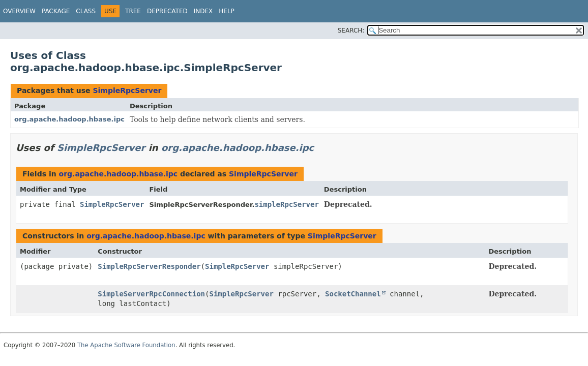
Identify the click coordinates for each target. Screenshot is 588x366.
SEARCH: (351, 30)
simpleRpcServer (286, 204)
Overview (19, 11)
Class (86, 11)
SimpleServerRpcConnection (151, 294)
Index (203, 11)
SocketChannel (353, 294)
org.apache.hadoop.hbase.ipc (69, 119)
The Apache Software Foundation (126, 345)
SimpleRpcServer (127, 90)
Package (56, 11)
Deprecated (167, 11)
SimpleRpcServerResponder (149, 266)
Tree (133, 11)
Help (227, 11)
